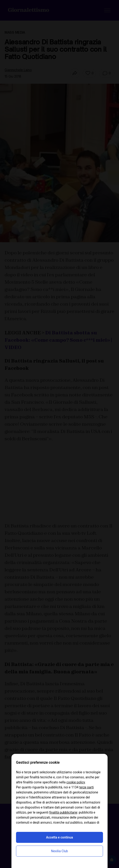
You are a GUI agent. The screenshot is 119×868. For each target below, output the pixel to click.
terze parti (86, 787)
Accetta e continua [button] (59, 837)
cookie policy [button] (76, 782)
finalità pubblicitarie (63, 812)
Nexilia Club (59, 851)
